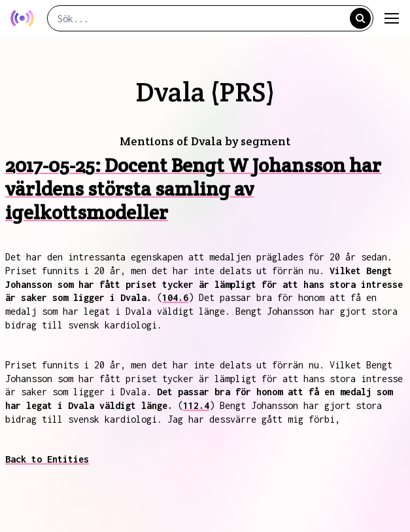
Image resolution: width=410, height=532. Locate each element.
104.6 (175, 297)
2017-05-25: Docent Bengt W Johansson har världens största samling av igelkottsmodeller (193, 189)
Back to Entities (47, 459)
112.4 (196, 405)
